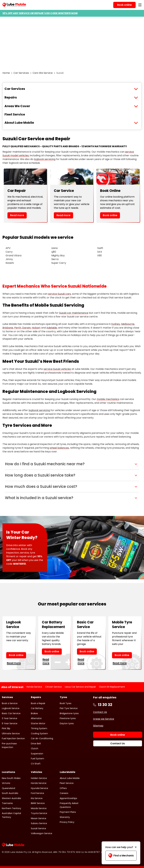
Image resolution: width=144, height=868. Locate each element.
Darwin (26, 328)
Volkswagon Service (42, 833)
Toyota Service (39, 813)
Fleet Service (15, 114)
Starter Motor (38, 723)
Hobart (36, 328)
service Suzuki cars (60, 294)
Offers (63, 788)
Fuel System (37, 759)
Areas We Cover (17, 106)
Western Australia (11, 798)
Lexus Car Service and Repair (80, 687)
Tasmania (7, 803)
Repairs (11, 97)
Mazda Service (39, 808)
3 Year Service (10, 718)
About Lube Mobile (19, 123)
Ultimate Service (11, 733)
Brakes (34, 713)
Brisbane (8, 328)
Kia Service (37, 798)
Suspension (37, 754)
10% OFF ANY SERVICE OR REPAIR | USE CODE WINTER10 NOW (40, 13)
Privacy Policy (67, 822)
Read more (17, 215)
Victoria (6, 783)
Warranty (65, 817)
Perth (18, 328)
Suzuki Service (38, 828)
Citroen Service (53, 687)
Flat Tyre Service (69, 708)
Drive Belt (36, 744)
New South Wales (11, 778)
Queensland (8, 788)
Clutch (35, 748)
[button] (72, 464)
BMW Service (38, 803)
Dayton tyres (67, 723)
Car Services (21, 73)
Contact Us (100, 712)
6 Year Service (10, 723)
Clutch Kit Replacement (112, 687)
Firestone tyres (68, 718)
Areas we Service (104, 719)
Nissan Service (39, 818)
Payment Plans (68, 812)
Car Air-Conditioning (42, 738)
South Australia (10, 793)
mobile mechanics (108, 399)
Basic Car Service (11, 713)
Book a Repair (38, 703)
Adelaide (52, 328)
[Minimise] (136, 847)
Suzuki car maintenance (74, 313)
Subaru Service (39, 823)
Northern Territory (11, 808)
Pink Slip (6, 728)
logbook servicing (45, 159)
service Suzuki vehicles (57, 369)
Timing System (39, 728)
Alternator (36, 718)
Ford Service (37, 793)
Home (6, 73)
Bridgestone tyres (69, 713)
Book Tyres (66, 703)
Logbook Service (11, 708)
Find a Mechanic (121, 856)
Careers (64, 793)
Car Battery (37, 708)
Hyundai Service (39, 788)
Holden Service (39, 778)
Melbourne (128, 324)
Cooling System (39, 733)
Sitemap (98, 726)
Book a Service (10, 703)
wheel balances (59, 448)
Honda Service (34, 687)
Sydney (116, 324)
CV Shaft (36, 764)
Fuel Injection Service (13, 738)
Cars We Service (43, 73)
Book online (110, 215)
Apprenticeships (68, 798)
